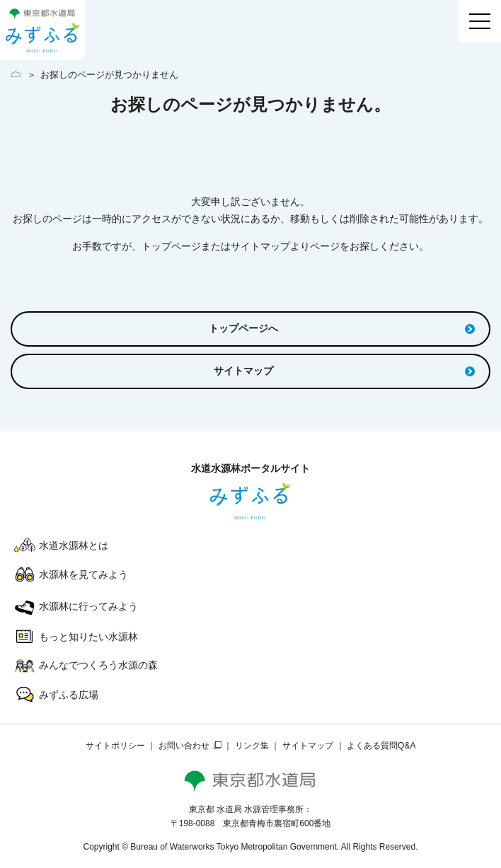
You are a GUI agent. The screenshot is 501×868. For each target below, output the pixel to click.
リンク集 (252, 746)
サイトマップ (344, 371)
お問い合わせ (184, 746)
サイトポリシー (115, 746)
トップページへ (342, 328)
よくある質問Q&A (381, 746)
